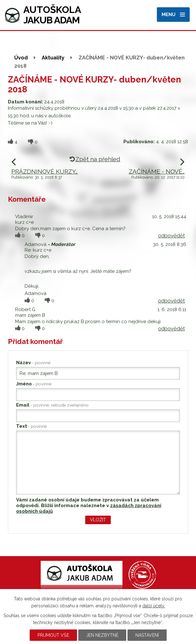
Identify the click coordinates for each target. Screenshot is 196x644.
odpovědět (172, 236)
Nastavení (147, 635)
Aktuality (53, 58)
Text (31, 426)
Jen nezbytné (102, 635)
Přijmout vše (53, 635)
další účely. (154, 606)
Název (33, 363)
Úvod (21, 58)
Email (52, 405)
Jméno (34, 384)
